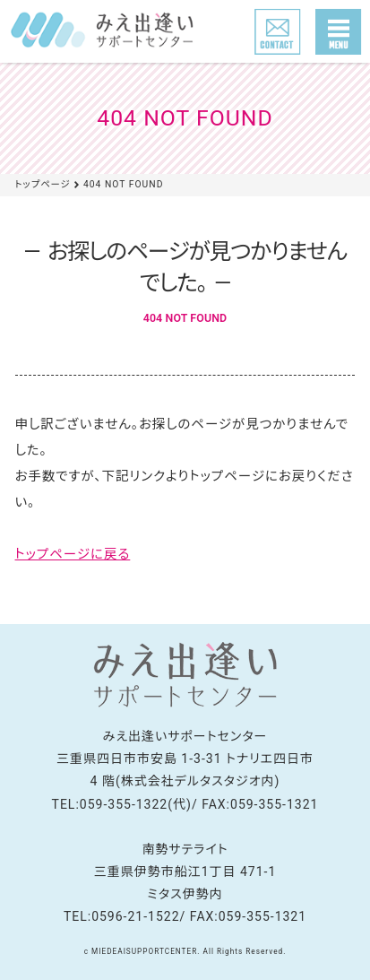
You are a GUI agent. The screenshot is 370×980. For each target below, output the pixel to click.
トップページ (43, 184)
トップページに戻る (73, 555)
